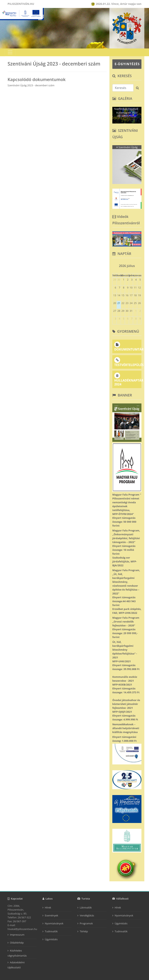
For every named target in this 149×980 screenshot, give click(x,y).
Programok (86, 923)
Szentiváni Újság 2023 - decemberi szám (31, 85)
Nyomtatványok (54, 923)
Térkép (84, 931)
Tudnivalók (51, 931)
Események (52, 915)
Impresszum (17, 935)
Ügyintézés (51, 939)
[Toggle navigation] (10, 52)
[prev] (114, 265)
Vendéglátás (87, 915)
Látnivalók (86, 907)
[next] (140, 265)
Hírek (48, 907)
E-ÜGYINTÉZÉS (127, 64)
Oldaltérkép (17, 943)
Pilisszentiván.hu (21, 4)
